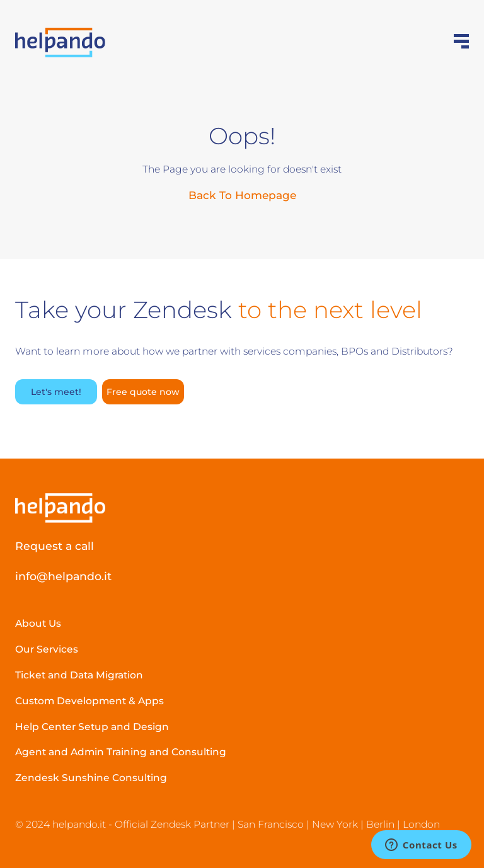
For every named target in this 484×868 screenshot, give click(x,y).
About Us (38, 623)
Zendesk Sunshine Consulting (91, 778)
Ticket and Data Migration (79, 675)
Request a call (55, 546)
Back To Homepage (242, 195)
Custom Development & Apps (89, 701)
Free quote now (143, 392)
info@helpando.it (63, 576)
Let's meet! (56, 392)
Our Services (47, 649)
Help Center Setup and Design (92, 727)
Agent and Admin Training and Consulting (121, 752)
